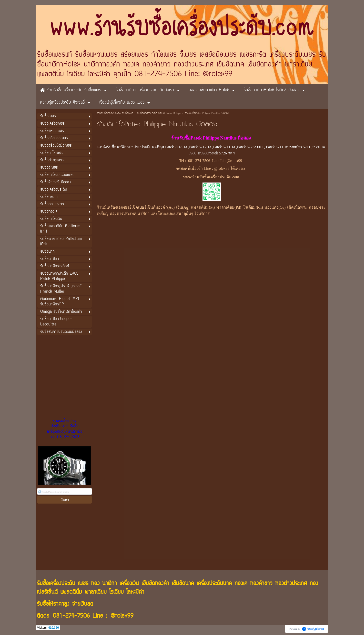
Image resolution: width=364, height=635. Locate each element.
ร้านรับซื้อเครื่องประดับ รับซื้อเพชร (115, 113)
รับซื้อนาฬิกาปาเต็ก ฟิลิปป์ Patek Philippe (159, 113)
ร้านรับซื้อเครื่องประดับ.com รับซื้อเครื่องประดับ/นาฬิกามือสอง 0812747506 (65, 429)
